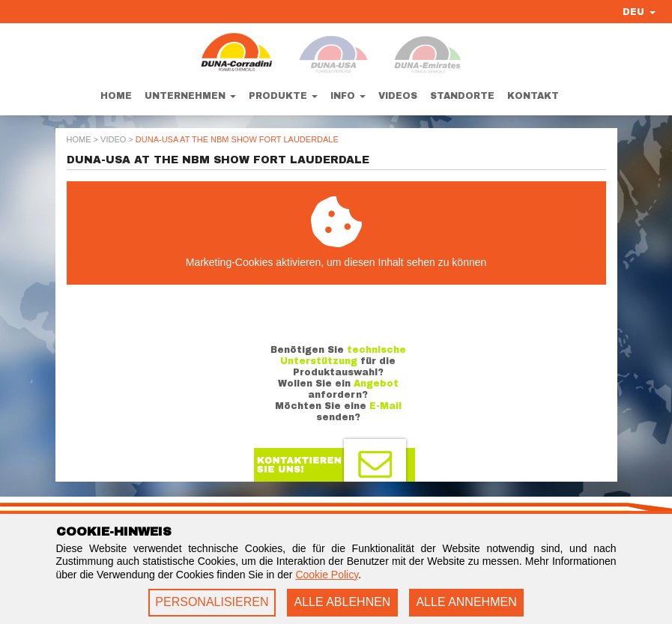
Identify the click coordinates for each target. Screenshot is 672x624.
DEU (639, 12)
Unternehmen (190, 96)
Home (116, 96)
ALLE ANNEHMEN (466, 602)
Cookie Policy (327, 575)
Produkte (283, 96)
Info (348, 96)
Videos (398, 96)
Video (113, 139)
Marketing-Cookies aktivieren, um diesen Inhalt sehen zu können (336, 232)
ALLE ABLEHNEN (342, 602)
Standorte (462, 96)
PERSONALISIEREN (212, 602)
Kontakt (533, 96)
